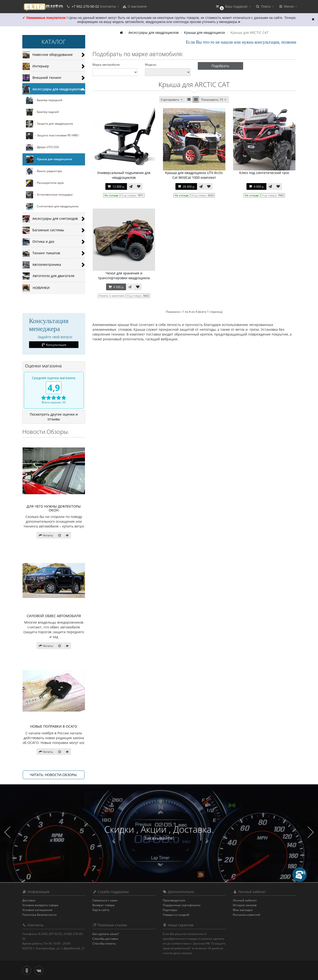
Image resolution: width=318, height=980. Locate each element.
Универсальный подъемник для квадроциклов (124, 175)
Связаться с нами (105, 900)
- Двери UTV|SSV (42, 147)
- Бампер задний (42, 112)
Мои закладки (243, 910)
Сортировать (172, 100)
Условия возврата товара (40, 905)
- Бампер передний (44, 100)
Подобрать (220, 66)
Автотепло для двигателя (48, 276)
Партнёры (170, 910)
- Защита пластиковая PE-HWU (52, 136)
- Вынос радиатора (44, 171)
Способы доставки (105, 939)
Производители (174, 900)
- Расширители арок (45, 183)
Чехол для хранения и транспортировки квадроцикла (124, 275)
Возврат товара (103, 905)
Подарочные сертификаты (182, 905)
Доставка (29, 900)
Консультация (54, 345)
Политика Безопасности (39, 915)
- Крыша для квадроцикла (49, 159)
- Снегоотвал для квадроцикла (52, 207)
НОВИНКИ (36, 288)
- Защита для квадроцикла (49, 124)
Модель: (151, 65)
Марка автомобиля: (106, 65)
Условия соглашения (37, 910)
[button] (233, 7)
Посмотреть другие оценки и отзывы (54, 417)
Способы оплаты (104, 943)
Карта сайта (101, 910)
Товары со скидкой (176, 915)
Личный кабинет (245, 900)
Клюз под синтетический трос (264, 173)
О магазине (135, 6)
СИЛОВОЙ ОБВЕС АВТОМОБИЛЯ (54, 616)
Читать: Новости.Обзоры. (54, 775)
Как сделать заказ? (106, 934)
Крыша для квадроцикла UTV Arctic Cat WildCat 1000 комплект (194, 175)
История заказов (245, 905)
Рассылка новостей (246, 915)
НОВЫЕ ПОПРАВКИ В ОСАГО (54, 726)
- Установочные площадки (49, 195)
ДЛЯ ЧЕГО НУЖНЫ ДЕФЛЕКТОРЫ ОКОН (54, 508)
